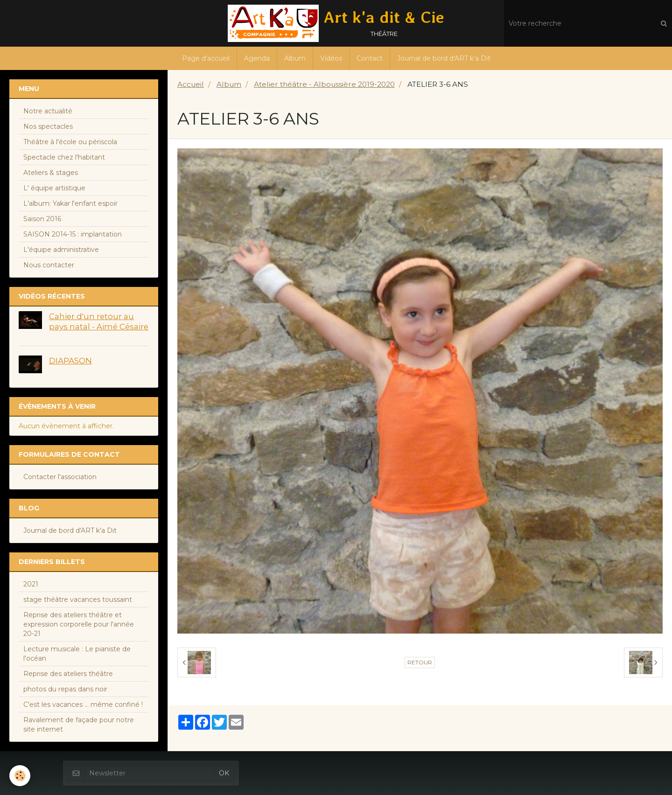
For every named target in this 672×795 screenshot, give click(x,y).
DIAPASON (70, 361)
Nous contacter (49, 265)
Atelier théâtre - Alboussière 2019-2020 (324, 84)
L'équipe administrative (61, 250)
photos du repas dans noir (65, 689)
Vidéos (331, 58)
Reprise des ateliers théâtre (68, 674)
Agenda (257, 58)
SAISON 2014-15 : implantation (73, 234)
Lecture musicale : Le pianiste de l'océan (77, 654)
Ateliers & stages (51, 173)
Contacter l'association (60, 477)
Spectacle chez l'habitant (64, 157)
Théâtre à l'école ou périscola (70, 142)
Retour (420, 662)
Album (295, 58)
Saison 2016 (42, 219)
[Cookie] (20, 776)
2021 (31, 584)
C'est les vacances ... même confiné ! (83, 704)
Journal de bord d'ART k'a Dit (444, 58)
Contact (370, 58)
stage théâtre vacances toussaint (78, 600)
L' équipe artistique (54, 188)
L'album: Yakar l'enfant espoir (70, 203)
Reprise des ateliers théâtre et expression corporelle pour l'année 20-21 (79, 624)
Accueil (191, 84)
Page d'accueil (206, 58)
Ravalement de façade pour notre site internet (79, 725)
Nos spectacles (48, 126)
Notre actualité (48, 111)
